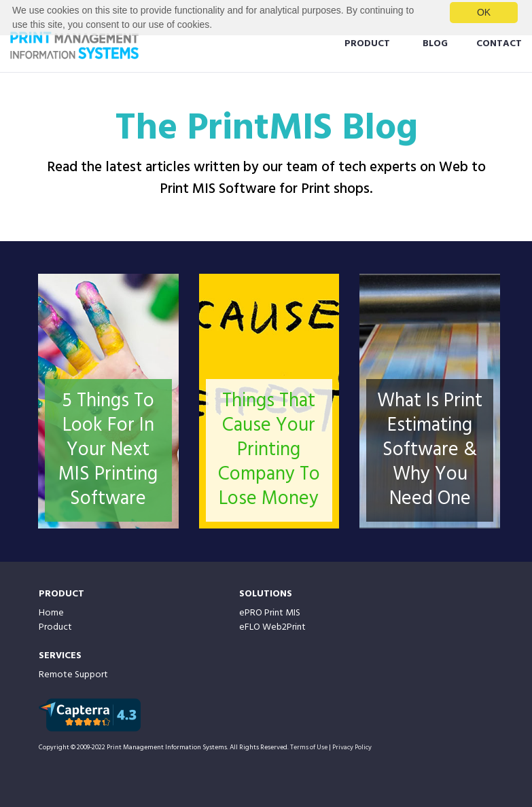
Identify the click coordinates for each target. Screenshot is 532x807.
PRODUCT (367, 44)
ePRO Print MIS (270, 613)
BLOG (435, 44)
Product (55, 627)
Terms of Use (309, 747)
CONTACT (499, 44)
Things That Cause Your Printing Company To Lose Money (269, 450)
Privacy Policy (352, 747)
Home (51, 613)
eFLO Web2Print (272, 627)
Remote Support (73, 675)
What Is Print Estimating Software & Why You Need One (430, 450)
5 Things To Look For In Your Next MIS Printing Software (108, 450)
